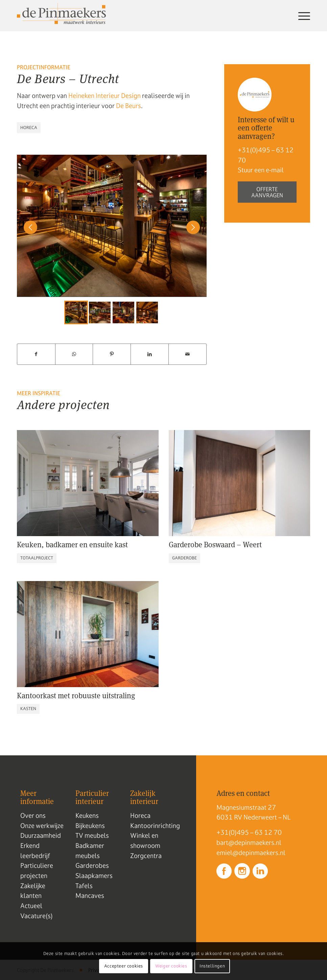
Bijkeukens (90, 826)
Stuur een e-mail (261, 170)
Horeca (140, 815)
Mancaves (90, 896)
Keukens (87, 815)
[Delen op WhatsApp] (74, 354)
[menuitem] (302, 16)
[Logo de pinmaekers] (61, 16)
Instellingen (212, 966)
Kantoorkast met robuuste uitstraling (76, 696)
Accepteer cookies (124, 966)
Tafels (84, 886)
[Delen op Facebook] (36, 354)
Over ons (33, 815)
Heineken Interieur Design (104, 96)
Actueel (31, 906)
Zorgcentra (146, 856)
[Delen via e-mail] (188, 354)
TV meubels (92, 835)
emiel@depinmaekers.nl (251, 853)
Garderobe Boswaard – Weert (215, 545)
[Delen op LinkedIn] (150, 354)
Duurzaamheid (41, 835)
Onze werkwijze (42, 826)
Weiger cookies (171, 966)
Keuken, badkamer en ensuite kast (72, 545)
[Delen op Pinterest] (112, 354)
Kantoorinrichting (155, 826)
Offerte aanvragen (267, 192)
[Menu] (302, 16)
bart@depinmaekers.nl (249, 843)
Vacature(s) (37, 916)
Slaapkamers (94, 876)
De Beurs (129, 106)
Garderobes (92, 865)
